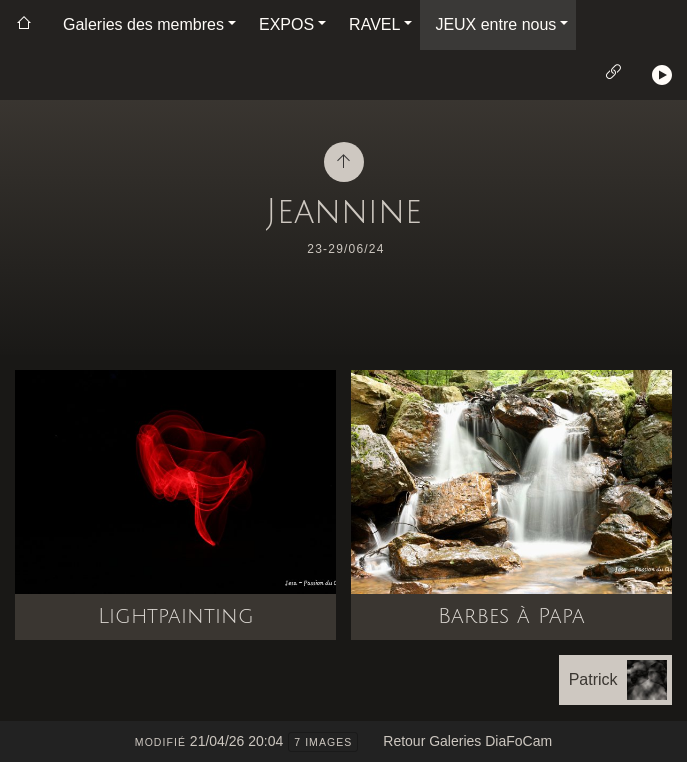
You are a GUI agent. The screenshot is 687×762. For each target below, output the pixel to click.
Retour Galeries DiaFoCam (467, 741)
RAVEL (374, 24)
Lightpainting (176, 616)
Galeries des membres (143, 24)
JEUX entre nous (495, 24)
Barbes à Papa (511, 616)
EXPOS (286, 24)
